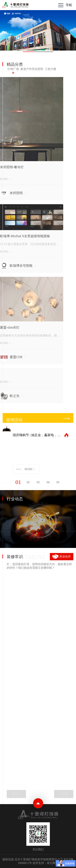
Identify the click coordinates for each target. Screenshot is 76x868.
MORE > (30, 469)
